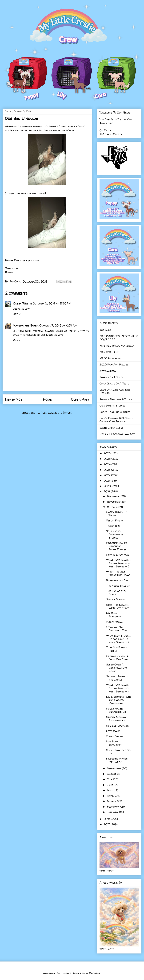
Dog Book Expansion (114, 743)
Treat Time (113, 526)
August (112, 774)
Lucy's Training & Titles (115, 412)
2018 (107, 819)
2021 (107, 481)
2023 (107, 470)
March (112, 801)
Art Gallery (108, 371)
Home (47, 399)
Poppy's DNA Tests (111, 377)
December (114, 496)
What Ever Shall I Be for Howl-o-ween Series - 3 (118, 563)
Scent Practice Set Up (119, 752)
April (111, 796)
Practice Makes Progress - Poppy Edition (117, 546)
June (110, 785)
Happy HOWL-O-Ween (117, 513)
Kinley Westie (22, 303)
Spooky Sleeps (116, 599)
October (113, 507)
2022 (107, 475)
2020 (108, 486)
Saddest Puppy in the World (117, 678)
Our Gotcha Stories (112, 405)
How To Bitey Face (118, 555)
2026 (108, 453)
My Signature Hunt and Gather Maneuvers (119, 700)
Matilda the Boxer (26, 325)
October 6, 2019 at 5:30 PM (52, 303)
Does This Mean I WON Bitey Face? (118, 606)
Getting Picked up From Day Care (117, 658)
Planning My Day (117, 580)
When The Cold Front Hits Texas (118, 573)
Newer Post (14, 399)
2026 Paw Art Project (115, 364)
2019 (107, 491)
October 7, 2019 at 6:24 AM (58, 325)
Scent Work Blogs (112, 428)
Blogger (95, 973)
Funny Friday (115, 622)
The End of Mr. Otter (116, 592)
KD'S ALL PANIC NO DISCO (117, 346)
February (114, 807)
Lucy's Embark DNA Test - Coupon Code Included (116, 420)
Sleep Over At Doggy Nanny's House (117, 668)
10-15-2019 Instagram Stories (114, 534)
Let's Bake (113, 731)
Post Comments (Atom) (56, 413)
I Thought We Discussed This (117, 629)
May (110, 790)
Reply (17, 314)
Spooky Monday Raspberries (116, 719)
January (113, 812)
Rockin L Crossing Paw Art (117, 434)
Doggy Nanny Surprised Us (116, 710)
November (114, 502)
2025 (108, 459)
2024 (108, 464)
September (114, 768)
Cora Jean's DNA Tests (114, 383)
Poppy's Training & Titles (116, 399)
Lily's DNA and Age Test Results (115, 391)
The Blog (105, 330)
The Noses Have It (118, 586)
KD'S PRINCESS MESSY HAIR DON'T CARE (119, 338)
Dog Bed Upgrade (118, 726)
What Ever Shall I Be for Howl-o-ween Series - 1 (118, 688)
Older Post (80, 399)
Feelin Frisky (115, 520)
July (110, 779)
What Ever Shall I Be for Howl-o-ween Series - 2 (118, 639)
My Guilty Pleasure (114, 615)
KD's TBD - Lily (109, 352)
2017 (107, 824)
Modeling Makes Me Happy (117, 760)
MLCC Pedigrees (110, 358)
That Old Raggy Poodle (117, 649)
